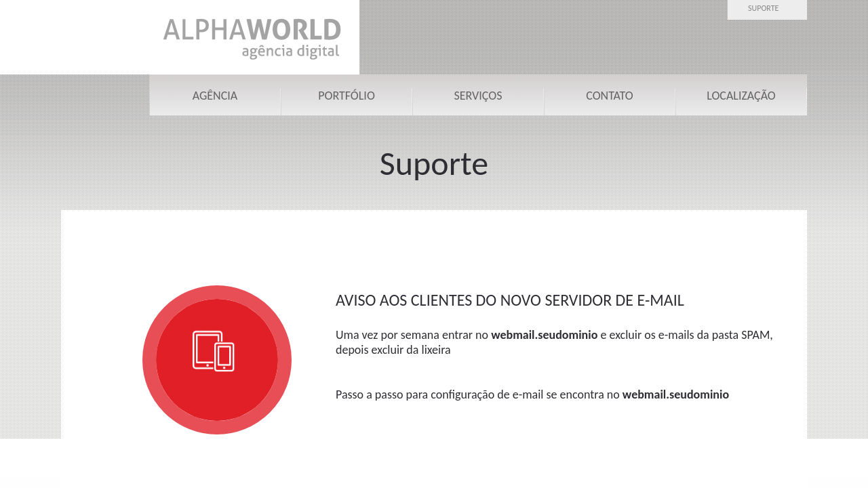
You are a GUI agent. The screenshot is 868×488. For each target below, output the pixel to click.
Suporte (763, 8)
